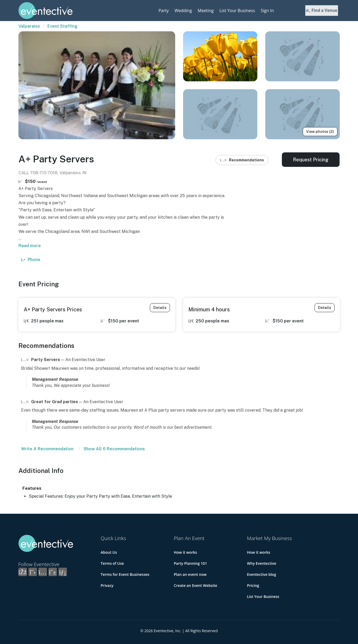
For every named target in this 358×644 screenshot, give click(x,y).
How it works (185, 552)
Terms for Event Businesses (125, 574)
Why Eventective (262, 563)
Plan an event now (190, 574)
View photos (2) (320, 132)
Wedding (183, 11)
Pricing (253, 585)
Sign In (267, 11)
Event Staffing (62, 26)
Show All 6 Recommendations (114, 449)
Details (160, 308)
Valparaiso (29, 26)
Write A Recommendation (47, 449)
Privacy (107, 585)
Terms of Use (112, 563)
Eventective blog (262, 574)
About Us (109, 552)
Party (164, 11)
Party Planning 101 (190, 563)
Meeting (206, 11)
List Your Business (237, 11)
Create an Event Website (196, 585)
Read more (30, 246)
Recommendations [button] (242, 160)
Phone (31, 260)
